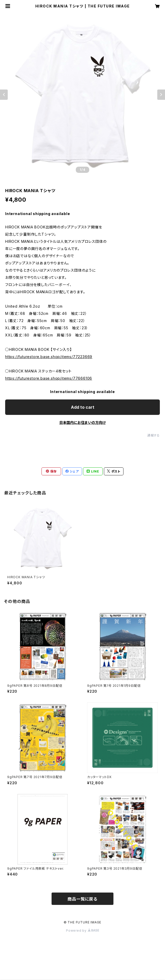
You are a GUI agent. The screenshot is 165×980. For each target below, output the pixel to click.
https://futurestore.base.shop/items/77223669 (49, 357)
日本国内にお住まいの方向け (82, 422)
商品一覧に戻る (82, 899)
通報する (154, 435)
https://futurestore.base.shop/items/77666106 (49, 378)
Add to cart (83, 407)
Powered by (82, 930)
